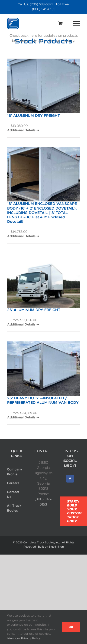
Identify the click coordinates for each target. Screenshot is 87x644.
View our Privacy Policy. (24, 638)
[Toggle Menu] (77, 23)
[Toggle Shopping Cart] (60, 23)
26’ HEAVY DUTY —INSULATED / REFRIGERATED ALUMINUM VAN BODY (43, 400)
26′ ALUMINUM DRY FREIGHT (34, 310)
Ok (71, 627)
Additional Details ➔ (23, 130)
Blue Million (56, 547)
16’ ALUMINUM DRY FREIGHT (34, 116)
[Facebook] (70, 479)
